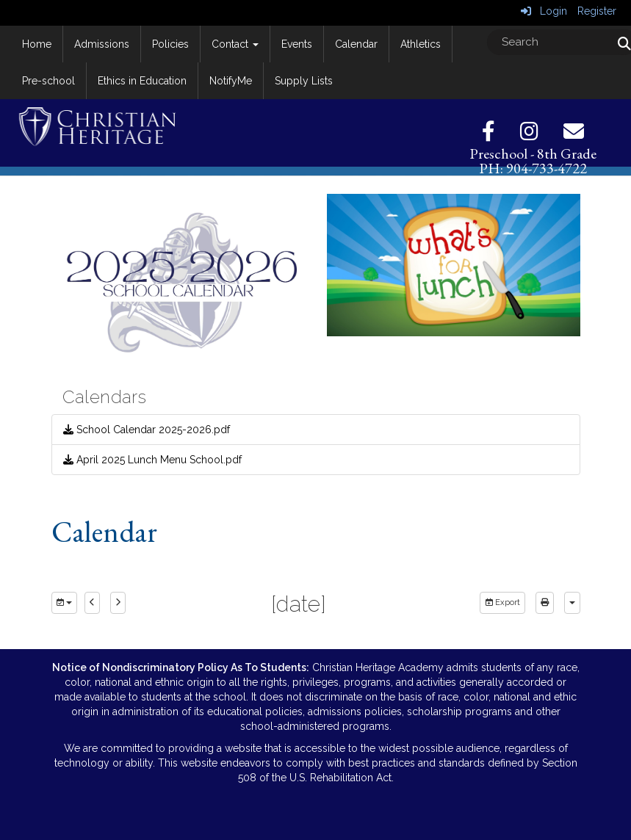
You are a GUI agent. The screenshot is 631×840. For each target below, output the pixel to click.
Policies (170, 44)
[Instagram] (540, 135)
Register (597, 11)
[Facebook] (500, 135)
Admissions (102, 44)
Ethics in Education (142, 81)
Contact (235, 44)
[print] (545, 603)
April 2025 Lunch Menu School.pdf (152, 460)
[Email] (574, 135)
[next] (118, 603)
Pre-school (48, 81)
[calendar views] (572, 603)
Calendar (356, 44)
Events (297, 44)
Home (37, 44)
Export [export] (502, 602)
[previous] (92, 603)
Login (544, 11)
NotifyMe (231, 81)
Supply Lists (304, 81)
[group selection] (64, 603)
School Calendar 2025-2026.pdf (147, 430)
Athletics (421, 44)
